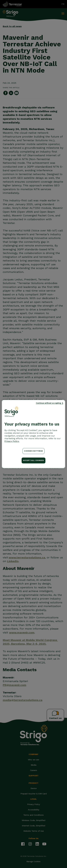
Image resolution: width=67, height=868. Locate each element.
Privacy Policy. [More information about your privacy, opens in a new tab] (12, 441)
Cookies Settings (33, 451)
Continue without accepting (48, 403)
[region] (33, 434)
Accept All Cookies (33, 460)
